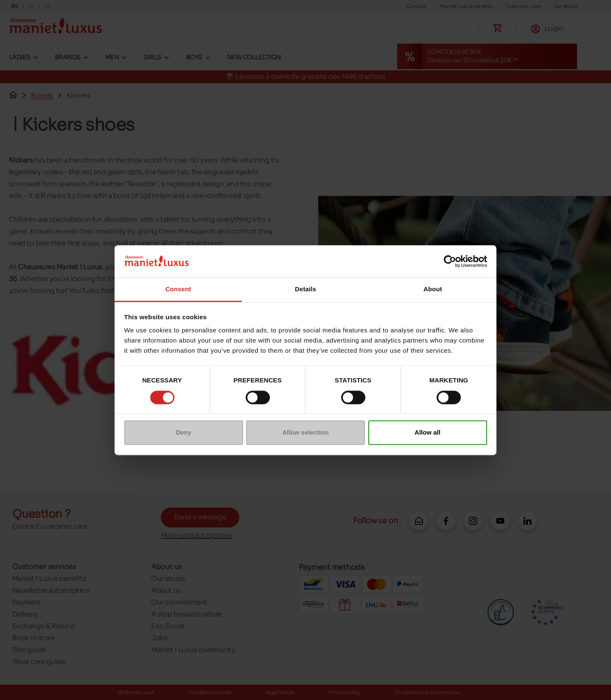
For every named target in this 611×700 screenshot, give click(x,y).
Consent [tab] (178, 289)
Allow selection (305, 433)
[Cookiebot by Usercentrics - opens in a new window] (450, 261)
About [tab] (433, 289)
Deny (184, 433)
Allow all (427, 433)
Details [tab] (305, 289)
